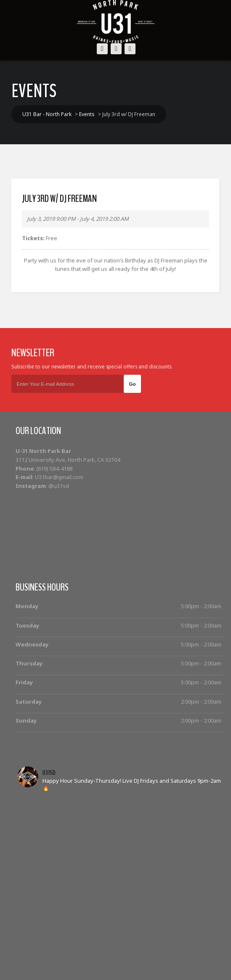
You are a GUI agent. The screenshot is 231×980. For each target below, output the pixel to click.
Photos (165, 955)
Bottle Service (94, 955)
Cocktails (134, 955)
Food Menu (198, 955)
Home (32, 955)
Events (58, 955)
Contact (119, 965)
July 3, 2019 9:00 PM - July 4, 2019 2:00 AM (78, 219)
